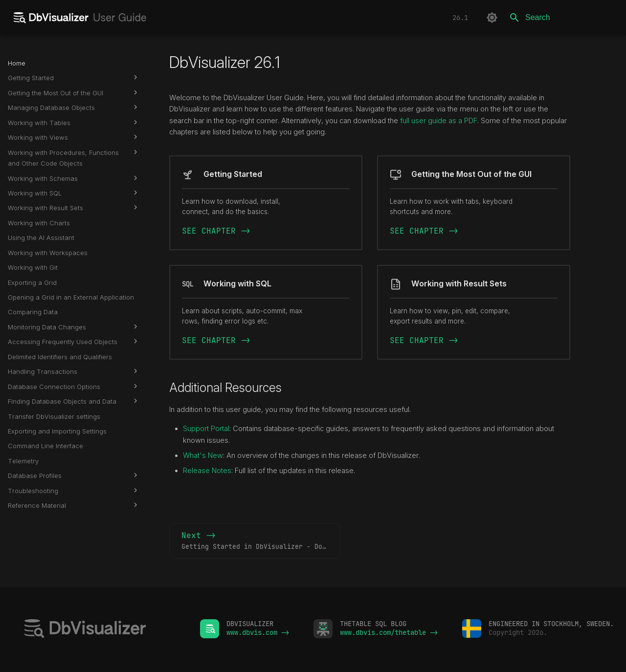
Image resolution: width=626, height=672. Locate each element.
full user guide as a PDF (439, 121)
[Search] (561, 18)
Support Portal (206, 429)
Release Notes (207, 471)
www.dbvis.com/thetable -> (389, 632)
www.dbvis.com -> (258, 632)
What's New (203, 455)
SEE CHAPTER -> (216, 231)
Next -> (261, 541)
